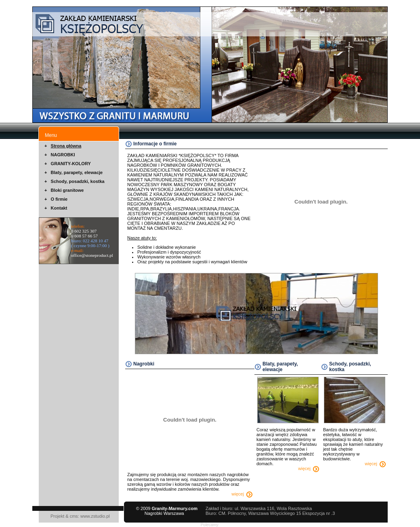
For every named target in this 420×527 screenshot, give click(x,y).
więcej (242, 494)
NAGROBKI (63, 155)
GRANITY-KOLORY (71, 164)
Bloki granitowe (67, 190)
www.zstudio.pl (95, 516)
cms (74, 516)
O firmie (59, 199)
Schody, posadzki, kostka (78, 181)
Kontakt (59, 208)
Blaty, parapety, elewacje (77, 172)
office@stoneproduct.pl (92, 255)
